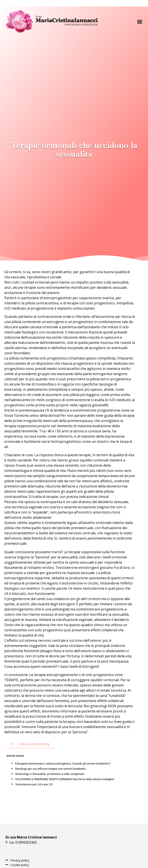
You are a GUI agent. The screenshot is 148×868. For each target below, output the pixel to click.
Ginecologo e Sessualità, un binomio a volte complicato (50, 774)
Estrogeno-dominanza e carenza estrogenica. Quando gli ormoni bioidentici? (63, 764)
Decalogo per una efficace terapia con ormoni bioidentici (50, 769)
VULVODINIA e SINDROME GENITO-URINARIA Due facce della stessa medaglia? (65, 779)
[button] (140, 21)
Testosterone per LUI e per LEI (34, 784)
